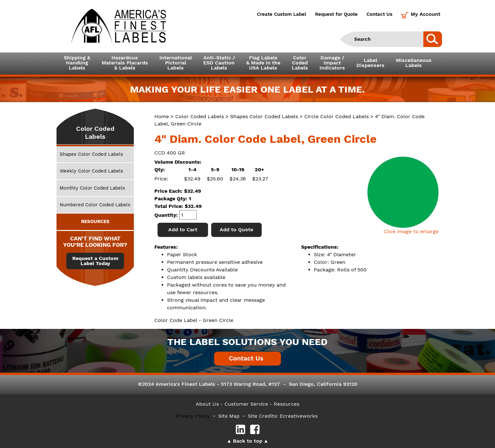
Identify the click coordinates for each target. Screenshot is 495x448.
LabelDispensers (370, 63)
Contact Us (379, 14)
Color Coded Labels (200, 116)
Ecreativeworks (299, 416)
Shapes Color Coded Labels (264, 116)
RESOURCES (95, 221)
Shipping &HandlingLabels (77, 63)
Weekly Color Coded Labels (91, 171)
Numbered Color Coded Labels (95, 205)
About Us (207, 404)
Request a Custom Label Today (95, 261)
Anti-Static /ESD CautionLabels (219, 63)
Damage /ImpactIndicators (332, 63)
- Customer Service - (246, 404)
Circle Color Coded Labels (337, 116)
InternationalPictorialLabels (176, 63)
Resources (286, 404)
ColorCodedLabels (300, 63)
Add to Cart (183, 230)
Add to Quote (236, 230)
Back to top (248, 441)
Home (162, 116)
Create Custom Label (282, 14)
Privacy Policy (193, 416)
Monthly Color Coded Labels (92, 188)
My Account (426, 14)
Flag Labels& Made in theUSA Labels (263, 63)
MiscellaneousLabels (414, 63)
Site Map (229, 416)
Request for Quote (336, 14)
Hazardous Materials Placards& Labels (125, 63)
